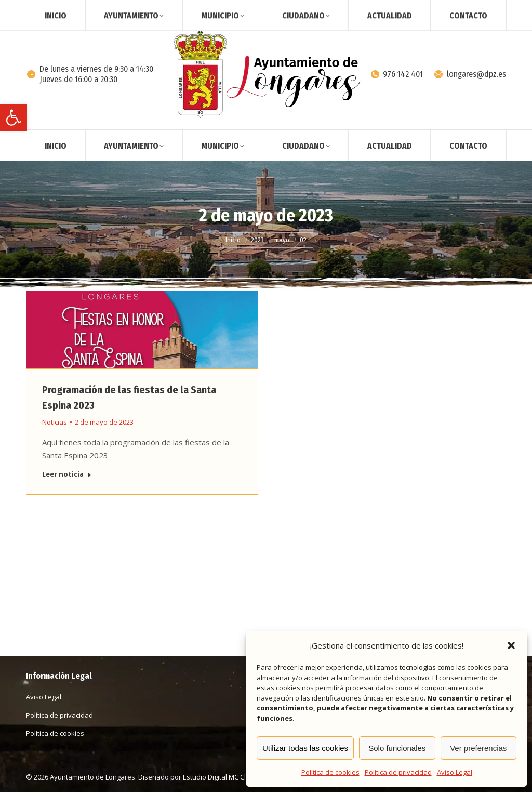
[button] (14, 117)
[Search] (430, 9)
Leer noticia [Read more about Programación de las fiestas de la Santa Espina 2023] (67, 474)
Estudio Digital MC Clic (217, 777)
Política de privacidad (398, 772)
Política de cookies (330, 772)
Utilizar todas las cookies (305, 748)
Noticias (55, 422)
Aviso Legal (455, 772)
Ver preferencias (478, 748)
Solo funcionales (397, 748)
